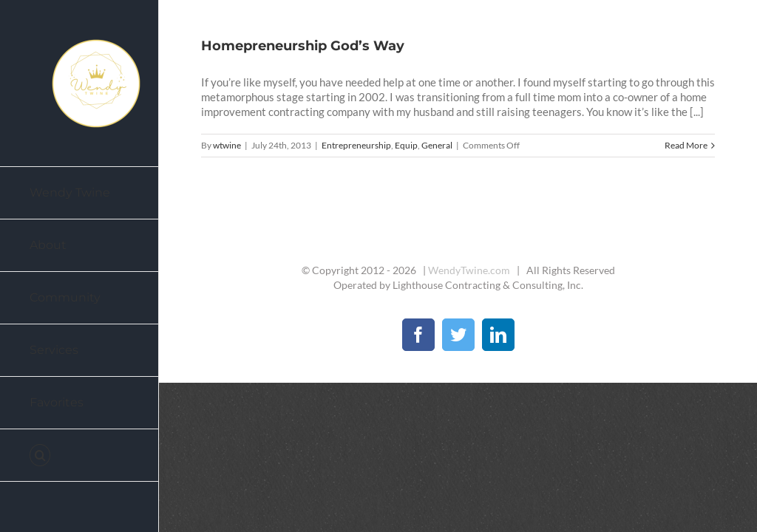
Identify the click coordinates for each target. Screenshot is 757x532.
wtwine (227, 145)
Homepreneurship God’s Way (303, 46)
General (437, 145)
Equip (406, 145)
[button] (79, 456)
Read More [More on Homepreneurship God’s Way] (686, 145)
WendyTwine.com (469, 270)
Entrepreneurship (356, 145)
